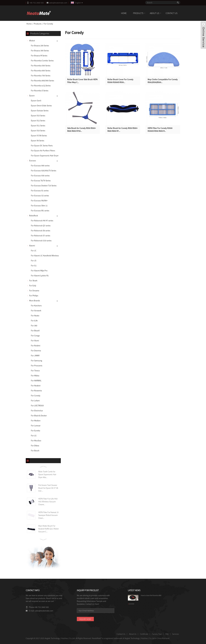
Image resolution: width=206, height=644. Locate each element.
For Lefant (35, 401)
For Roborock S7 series (41, 236)
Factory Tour (157, 634)
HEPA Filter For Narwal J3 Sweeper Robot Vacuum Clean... (48, 515)
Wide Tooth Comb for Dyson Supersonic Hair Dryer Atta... (47, 474)
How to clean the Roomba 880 (151, 595)
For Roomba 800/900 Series (42, 81)
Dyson (32, 96)
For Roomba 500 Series (41, 66)
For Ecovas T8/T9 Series (41, 181)
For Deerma (36, 351)
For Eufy (33, 286)
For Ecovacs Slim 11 (39, 206)
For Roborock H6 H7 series (42, 221)
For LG (34, 436)
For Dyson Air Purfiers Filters (43, 151)
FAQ (167, 634)
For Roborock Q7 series (41, 226)
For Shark (33, 281)
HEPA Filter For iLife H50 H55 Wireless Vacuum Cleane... (48, 502)
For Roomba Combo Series (42, 61)
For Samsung (36, 361)
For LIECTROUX (37, 406)
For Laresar (36, 426)
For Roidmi (36, 346)
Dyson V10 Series (38, 131)
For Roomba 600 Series (41, 71)
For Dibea (35, 446)
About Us (154, 13)
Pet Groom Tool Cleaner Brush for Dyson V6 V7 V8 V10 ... (48, 488)
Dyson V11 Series (38, 126)
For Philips (34, 296)
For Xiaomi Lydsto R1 (40, 276)
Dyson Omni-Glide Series (41, 106)
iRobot (32, 41)
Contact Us (172, 13)
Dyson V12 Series (38, 121)
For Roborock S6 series (41, 231)
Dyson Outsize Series (40, 111)
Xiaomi (32, 246)
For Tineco (35, 371)
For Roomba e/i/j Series (41, 86)
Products (138, 13)
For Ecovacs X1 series (40, 191)
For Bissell (35, 331)
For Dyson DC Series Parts (42, 146)
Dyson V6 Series (38, 141)
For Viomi (35, 341)
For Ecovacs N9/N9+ (39, 201)
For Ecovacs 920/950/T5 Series (44, 171)
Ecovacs (33, 161)
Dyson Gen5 (36, 101)
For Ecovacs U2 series (40, 196)
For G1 (34, 266)
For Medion (36, 421)
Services (176, 634)
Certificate (144, 634)
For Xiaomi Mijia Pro (39, 271)
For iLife (34, 321)
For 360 (34, 326)
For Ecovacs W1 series (40, 211)
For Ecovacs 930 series (40, 176)
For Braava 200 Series (40, 46)
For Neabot (36, 386)
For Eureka (35, 431)
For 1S (34, 261)
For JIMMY (35, 356)
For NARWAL (36, 381)
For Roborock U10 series (41, 241)
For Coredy (48, 24)
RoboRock (34, 216)
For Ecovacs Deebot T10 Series (44, 186)
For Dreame (34, 291)
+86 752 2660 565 (37, 3)
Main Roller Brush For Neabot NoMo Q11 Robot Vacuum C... (48, 529)
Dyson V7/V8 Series (39, 136)
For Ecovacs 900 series (40, 166)
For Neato (35, 316)
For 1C (34, 251)
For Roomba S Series (40, 91)
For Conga (35, 336)
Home (124, 13)
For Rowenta (36, 391)
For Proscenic (37, 366)
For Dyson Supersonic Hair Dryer (45, 156)
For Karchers (36, 306)
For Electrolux (37, 411)
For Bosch (35, 451)
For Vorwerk (36, 311)
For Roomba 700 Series (41, 76)
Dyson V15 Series (38, 116)
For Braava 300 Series (40, 51)
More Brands (35, 301)
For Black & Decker (39, 416)
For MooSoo (36, 441)
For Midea (35, 376)
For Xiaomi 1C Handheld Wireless (45, 256)
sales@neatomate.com (59, 3)
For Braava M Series (39, 56)
